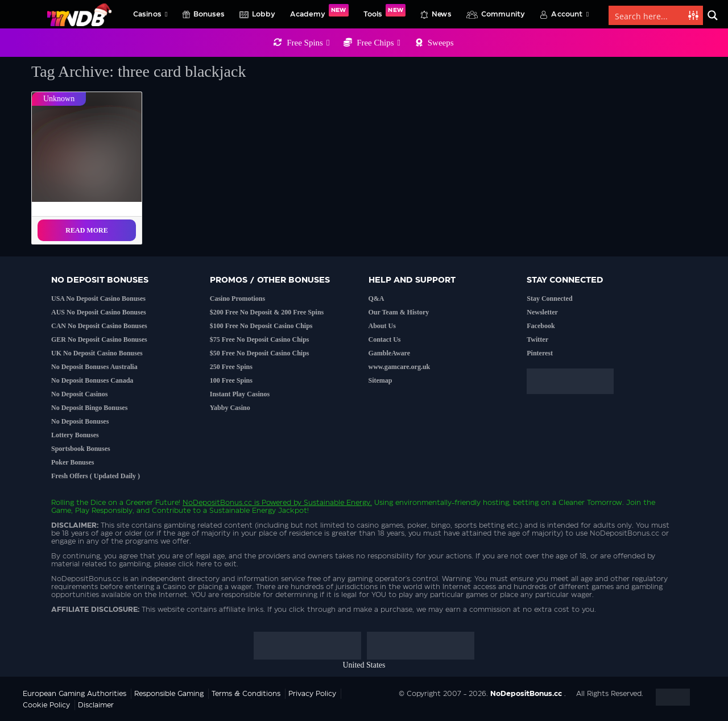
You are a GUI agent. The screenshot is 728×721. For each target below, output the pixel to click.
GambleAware (390, 353)
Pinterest (540, 353)
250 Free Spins (231, 367)
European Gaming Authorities (75, 694)
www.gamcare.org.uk (400, 367)
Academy (319, 11)
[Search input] (649, 15)
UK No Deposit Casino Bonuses (97, 353)
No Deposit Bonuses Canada (92, 380)
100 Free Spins (231, 380)
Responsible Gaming (169, 694)
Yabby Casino (230, 408)
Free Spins (308, 43)
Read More (86, 230)
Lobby (264, 14)
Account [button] (570, 14)
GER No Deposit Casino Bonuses (99, 339)
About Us (382, 326)
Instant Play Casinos (240, 394)
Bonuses (209, 14)
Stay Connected (549, 299)
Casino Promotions (237, 299)
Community (503, 14)
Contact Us (385, 339)
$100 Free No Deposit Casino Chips (261, 326)
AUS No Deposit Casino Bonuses (99, 312)
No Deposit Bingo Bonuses (89, 408)
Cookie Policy (46, 705)
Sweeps (441, 43)
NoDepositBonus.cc (217, 503)
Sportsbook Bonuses (81, 449)
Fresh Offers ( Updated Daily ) (96, 476)
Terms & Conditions (246, 694)
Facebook (541, 326)
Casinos (150, 14)
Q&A (377, 299)
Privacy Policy (312, 694)
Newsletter (542, 312)
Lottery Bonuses (75, 435)
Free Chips (379, 43)
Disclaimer (96, 705)
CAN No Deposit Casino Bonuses (99, 326)
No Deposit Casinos (79, 394)
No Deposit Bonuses (80, 421)
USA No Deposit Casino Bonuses (98, 299)
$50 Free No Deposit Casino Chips (260, 353)
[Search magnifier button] (713, 15)
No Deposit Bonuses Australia (94, 367)
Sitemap (380, 380)
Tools (384, 11)
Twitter (537, 339)
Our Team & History (399, 312)
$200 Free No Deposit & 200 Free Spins (267, 312)
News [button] (442, 14)
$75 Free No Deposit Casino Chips (260, 339)
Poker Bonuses (73, 462)
